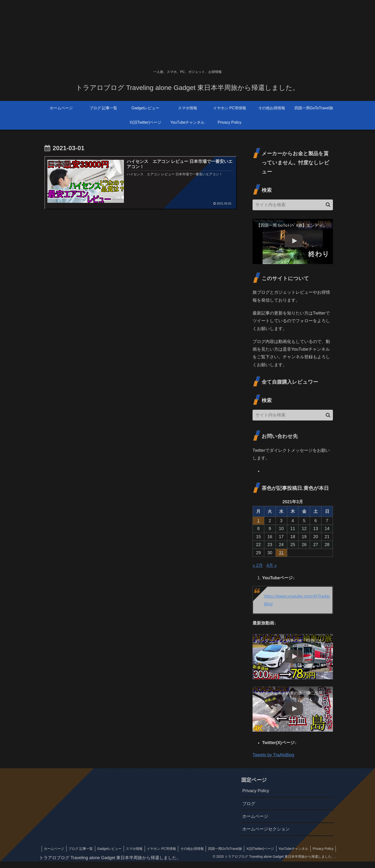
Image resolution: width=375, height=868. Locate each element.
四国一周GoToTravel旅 (249, 849)
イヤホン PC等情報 (184, 849)
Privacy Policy (256, 791)
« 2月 (258, 565)
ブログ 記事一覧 (101, 849)
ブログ (249, 804)
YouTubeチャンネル (318, 849)
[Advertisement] (143, 33)
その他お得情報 (215, 849)
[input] (293, 205)
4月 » (272, 565)
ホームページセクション (266, 829)
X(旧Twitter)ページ (285, 849)
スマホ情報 (156, 849)
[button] (328, 205)
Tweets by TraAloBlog (273, 755)
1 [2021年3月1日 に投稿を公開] (258, 521)
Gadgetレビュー (130, 849)
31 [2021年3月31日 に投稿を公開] (281, 553)
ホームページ (255, 816)
